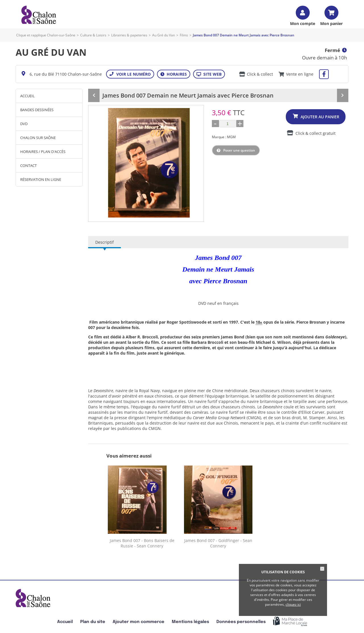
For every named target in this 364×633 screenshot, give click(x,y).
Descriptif (105, 242)
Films (184, 35)
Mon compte (303, 23)
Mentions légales (190, 622)
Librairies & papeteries (129, 35)
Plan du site (93, 622)
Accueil (27, 96)
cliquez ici (293, 604)
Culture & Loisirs (93, 35)
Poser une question (239, 150)
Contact (28, 166)
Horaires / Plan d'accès (43, 152)
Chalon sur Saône (38, 138)
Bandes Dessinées (37, 110)
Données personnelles (241, 622)
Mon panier (331, 23)
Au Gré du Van (164, 35)
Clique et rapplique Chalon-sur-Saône (46, 35)
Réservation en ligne (41, 179)
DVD (24, 124)
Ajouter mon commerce (138, 622)
